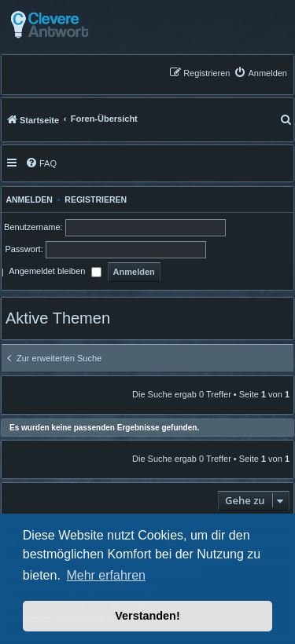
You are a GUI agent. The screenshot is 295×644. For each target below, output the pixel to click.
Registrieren (96, 199)
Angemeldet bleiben (55, 273)
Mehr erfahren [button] (106, 575)
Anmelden (27, 199)
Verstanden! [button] (147, 616)
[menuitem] (260, 73)
